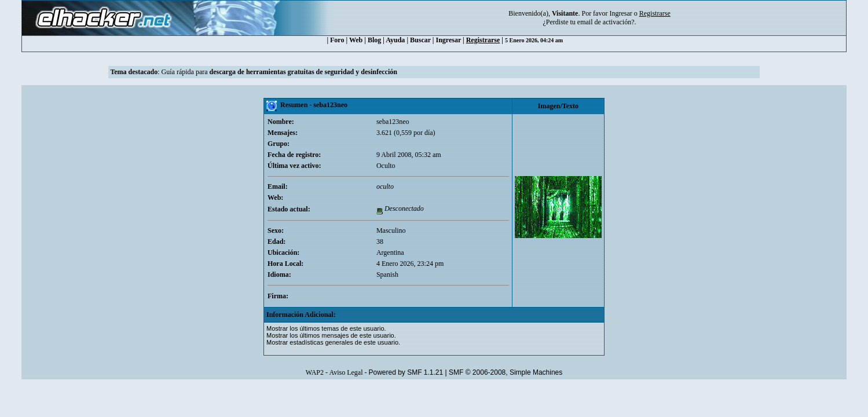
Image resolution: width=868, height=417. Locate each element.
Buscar (420, 40)
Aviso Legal (346, 372)
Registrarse (483, 40)
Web (356, 40)
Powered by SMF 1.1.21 (406, 372)
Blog (374, 40)
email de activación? (606, 22)
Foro (337, 40)
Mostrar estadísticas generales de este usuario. (333, 342)
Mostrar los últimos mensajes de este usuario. (331, 335)
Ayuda (395, 40)
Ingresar (620, 13)
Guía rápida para (279, 72)
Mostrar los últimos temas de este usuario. (326, 328)
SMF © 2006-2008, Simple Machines (506, 372)
